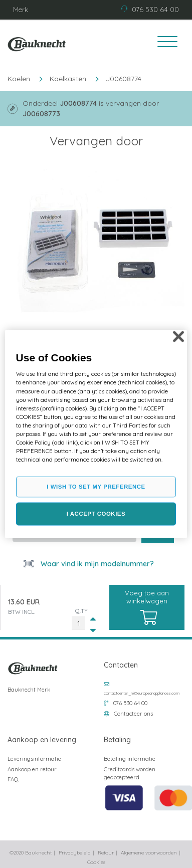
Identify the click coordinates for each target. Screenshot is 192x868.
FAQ (13, 779)
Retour (106, 853)
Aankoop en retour (32, 769)
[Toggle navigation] (164, 43)
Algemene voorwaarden (149, 853)
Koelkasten (68, 79)
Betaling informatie (130, 759)
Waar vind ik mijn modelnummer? (96, 564)
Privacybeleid (75, 853)
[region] (96, 434)
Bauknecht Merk (29, 690)
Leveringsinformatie (34, 759)
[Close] (178, 337)
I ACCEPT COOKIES (96, 514)
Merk (21, 10)
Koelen (19, 79)
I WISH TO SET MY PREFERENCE (96, 487)
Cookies (96, 862)
